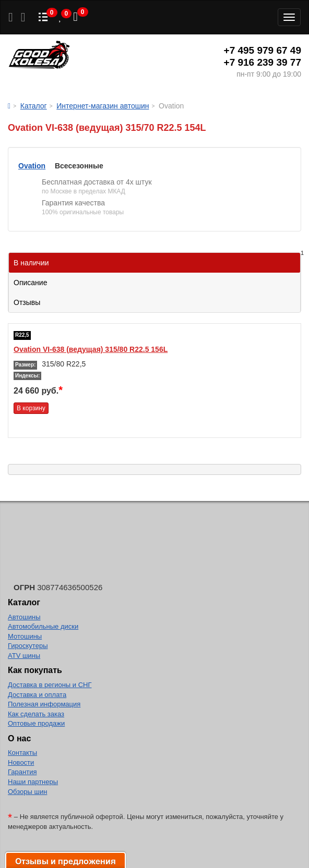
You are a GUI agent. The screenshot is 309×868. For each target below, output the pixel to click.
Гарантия (22, 772)
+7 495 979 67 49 (263, 50)
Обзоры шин (27, 792)
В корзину (31, 408)
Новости (21, 762)
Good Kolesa (39, 56)
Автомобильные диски (43, 626)
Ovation (32, 166)
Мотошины (25, 636)
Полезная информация (44, 704)
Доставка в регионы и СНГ (50, 685)
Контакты (22, 753)
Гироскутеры (28, 646)
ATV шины (24, 656)
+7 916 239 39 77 (263, 62)
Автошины (24, 617)
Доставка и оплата (37, 695)
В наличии (157, 260)
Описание (30, 283)
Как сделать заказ (36, 714)
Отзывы (27, 302)
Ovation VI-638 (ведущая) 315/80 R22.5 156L (91, 349)
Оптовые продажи (36, 723)
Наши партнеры (33, 782)
